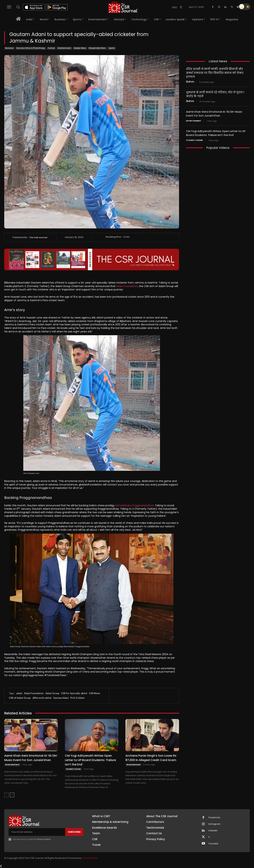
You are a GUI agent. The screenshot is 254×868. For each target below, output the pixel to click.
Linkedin (213, 831)
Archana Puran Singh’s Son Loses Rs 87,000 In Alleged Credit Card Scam (151, 758)
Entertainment (64, 48)
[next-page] (12, 795)
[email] (37, 832)
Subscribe (74, 832)
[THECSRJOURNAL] (123, 7)
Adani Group (52, 693)
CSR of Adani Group (20, 698)
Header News (80, 48)
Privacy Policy (44, 839)
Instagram (214, 824)
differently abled (42, 698)
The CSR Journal (38, 237)
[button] (18, 7)
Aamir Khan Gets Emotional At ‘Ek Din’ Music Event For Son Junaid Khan (31, 758)
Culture (51, 48)
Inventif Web (90, 858)
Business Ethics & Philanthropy (31, 48)
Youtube (213, 844)
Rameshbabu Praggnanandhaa (134, 505)
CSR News (95, 693)
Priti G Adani (77, 698)
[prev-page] (6, 795)
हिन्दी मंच (190, 82)
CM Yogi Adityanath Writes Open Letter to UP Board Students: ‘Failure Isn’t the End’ (90, 760)
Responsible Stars (97, 48)
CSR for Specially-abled (74, 693)
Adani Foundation (127, 286)
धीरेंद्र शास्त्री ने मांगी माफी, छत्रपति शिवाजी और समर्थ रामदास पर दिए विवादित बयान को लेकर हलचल (215, 73)
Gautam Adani (61, 698)
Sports (112, 48)
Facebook (214, 818)
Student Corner (73, 769)
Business (9, 48)
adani (19, 693)
